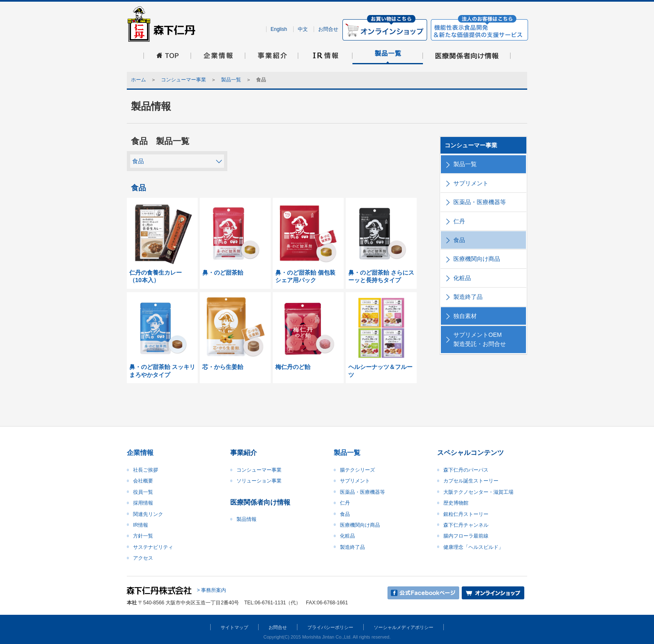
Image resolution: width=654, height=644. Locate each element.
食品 (138, 161)
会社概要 (143, 481)
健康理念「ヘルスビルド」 (473, 547)
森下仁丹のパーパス (466, 470)
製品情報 (247, 519)
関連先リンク (148, 514)
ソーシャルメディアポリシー (404, 627)
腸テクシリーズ (357, 470)
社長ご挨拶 (146, 470)
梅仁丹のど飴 (293, 367)
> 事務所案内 (211, 591)
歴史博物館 (456, 503)
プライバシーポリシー (330, 627)
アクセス (143, 558)
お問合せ (328, 29)
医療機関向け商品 (477, 259)
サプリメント (471, 183)
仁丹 (459, 221)
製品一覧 (231, 80)
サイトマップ (234, 627)
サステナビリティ (153, 547)
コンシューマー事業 (184, 80)
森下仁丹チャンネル (466, 525)
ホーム (138, 80)
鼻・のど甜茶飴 (223, 273)
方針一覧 (143, 536)
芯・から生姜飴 (223, 367)
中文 (303, 29)
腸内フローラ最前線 (466, 536)
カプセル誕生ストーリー (471, 481)
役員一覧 (143, 492)
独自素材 (465, 316)
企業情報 (140, 453)
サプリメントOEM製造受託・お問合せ (480, 339)
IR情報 (141, 525)
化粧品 (462, 278)
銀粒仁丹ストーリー (466, 514)
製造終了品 (468, 297)
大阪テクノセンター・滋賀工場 (478, 492)
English (279, 29)
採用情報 (143, 503)
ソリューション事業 (259, 481)
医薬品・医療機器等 (480, 202)
